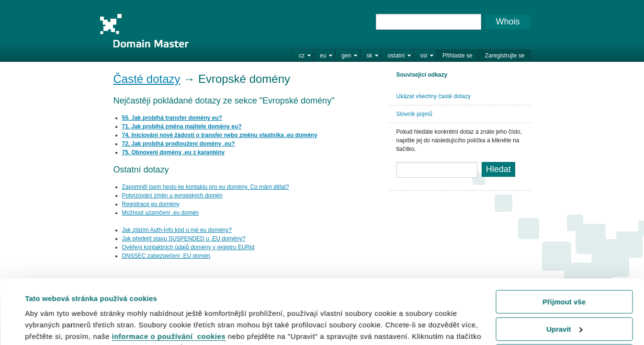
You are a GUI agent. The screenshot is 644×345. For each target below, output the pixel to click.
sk (369, 56)
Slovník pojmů (414, 114)
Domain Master (144, 31)
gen (346, 56)
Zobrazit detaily (52, 326)
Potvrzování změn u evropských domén (172, 195)
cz (302, 56)
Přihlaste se (458, 56)
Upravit (565, 269)
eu (323, 56)
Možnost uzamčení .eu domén (161, 213)
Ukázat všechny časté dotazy (434, 96)
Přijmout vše (564, 242)
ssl (424, 56)
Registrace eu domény (151, 204)
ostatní (396, 56)
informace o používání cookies (169, 276)
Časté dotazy (147, 79)
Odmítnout (564, 296)
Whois (508, 22)
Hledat (498, 169)
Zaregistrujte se (505, 56)
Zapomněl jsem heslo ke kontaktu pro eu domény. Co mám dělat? (206, 187)
